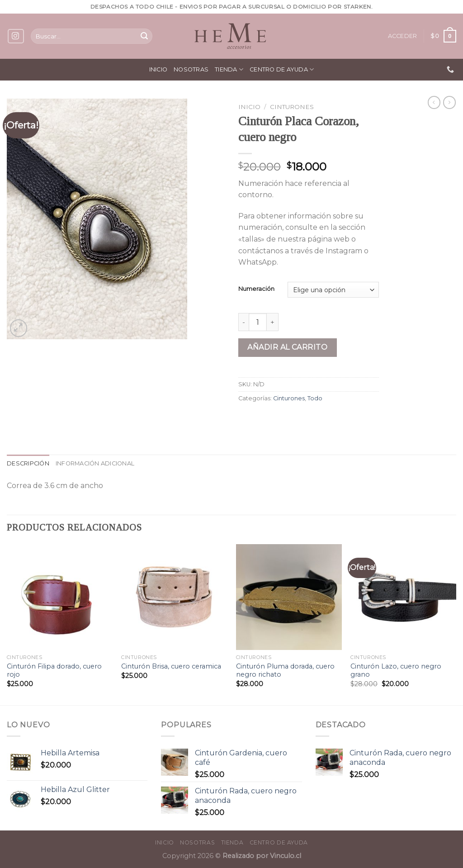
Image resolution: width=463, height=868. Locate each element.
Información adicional (95, 463)
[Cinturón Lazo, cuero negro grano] (403, 597)
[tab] (28, 464)
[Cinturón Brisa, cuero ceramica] (174, 597)
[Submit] (144, 36)
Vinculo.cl (285, 856)
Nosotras (191, 69)
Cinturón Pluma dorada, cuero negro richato (285, 671)
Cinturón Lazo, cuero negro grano (396, 671)
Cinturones (292, 107)
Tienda (229, 69)
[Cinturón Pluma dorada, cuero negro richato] (289, 597)
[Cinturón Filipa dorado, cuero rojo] (60, 597)
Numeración (256, 289)
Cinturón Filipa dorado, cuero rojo (54, 671)
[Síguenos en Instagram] (16, 36)
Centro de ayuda (282, 69)
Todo (315, 398)
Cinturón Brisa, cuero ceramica (171, 666)
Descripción (28, 463)
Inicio (158, 69)
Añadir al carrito (287, 347)
